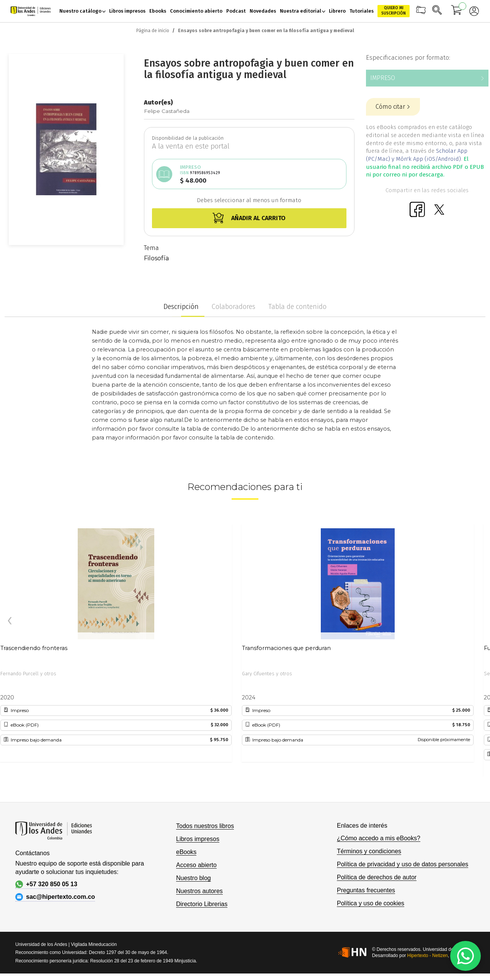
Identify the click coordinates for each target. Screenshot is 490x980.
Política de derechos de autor (377, 877)
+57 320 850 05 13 (46, 884)
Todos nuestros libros (205, 826)
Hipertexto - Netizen (428, 955)
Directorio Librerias (202, 904)
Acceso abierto (196, 865)
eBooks (186, 852)
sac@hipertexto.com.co (55, 897)
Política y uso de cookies (371, 903)
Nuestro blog (194, 878)
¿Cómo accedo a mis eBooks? (379, 838)
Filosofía (156, 258)
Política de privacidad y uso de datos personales (403, 864)
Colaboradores (234, 307)
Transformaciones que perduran (286, 648)
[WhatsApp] (465, 956)
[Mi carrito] (457, 11)
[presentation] (10, 621)
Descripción (181, 307)
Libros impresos (198, 839)
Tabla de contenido (297, 307)
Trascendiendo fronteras (34, 648)
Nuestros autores (199, 891)
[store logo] (31, 11)
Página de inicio (153, 31)
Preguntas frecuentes (366, 890)
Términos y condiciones (369, 851)
